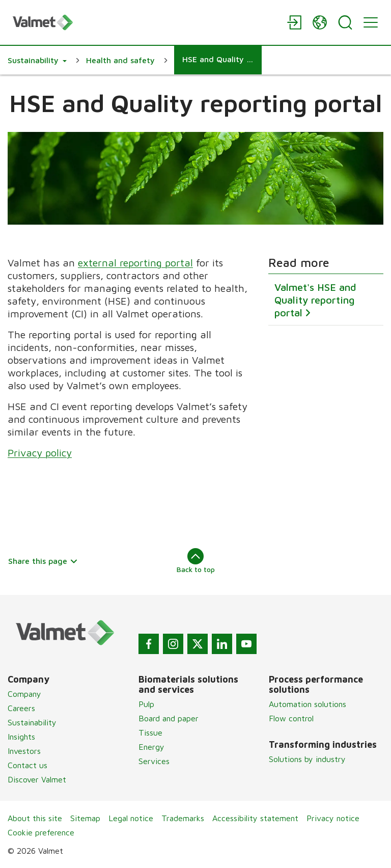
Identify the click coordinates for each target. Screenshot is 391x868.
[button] (37, 60)
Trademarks (183, 818)
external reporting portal (135, 263)
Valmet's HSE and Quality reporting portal (315, 300)
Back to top (196, 561)
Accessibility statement (255, 818)
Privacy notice (333, 818)
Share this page (43, 561)
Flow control (291, 718)
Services (154, 761)
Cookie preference (41, 832)
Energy (151, 747)
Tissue (150, 733)
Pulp (146, 704)
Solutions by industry (307, 759)
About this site (35, 818)
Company (24, 694)
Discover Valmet (37, 779)
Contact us (27, 765)
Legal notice (131, 818)
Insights (21, 737)
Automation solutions (308, 704)
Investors (24, 751)
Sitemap (85, 818)
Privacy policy (40, 453)
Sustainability (32, 722)
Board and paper (169, 718)
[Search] (345, 22)
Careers (21, 708)
